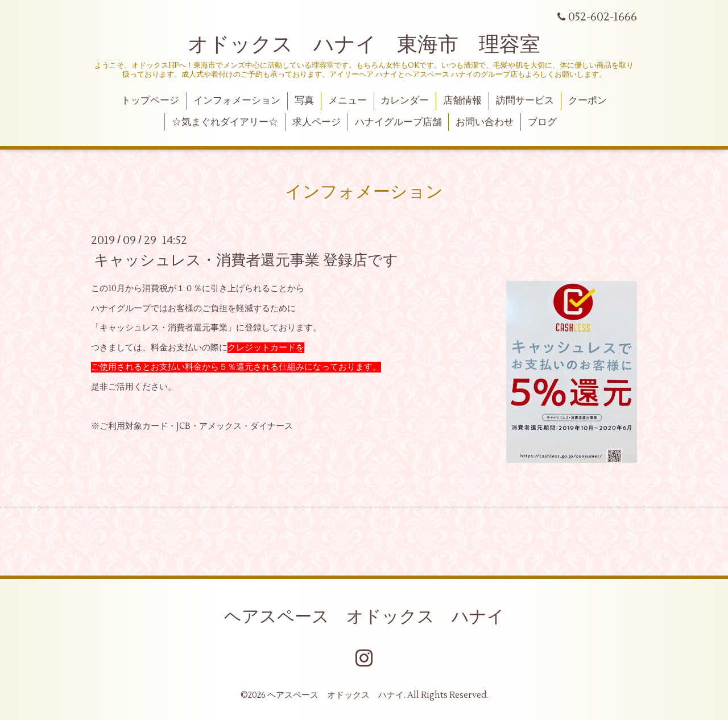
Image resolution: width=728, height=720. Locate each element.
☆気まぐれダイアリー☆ (225, 122)
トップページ (150, 101)
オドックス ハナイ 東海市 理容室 (364, 45)
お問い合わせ (485, 122)
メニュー (348, 101)
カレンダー (405, 101)
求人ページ (317, 122)
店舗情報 (462, 101)
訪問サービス (525, 101)
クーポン (588, 101)
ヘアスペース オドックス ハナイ (364, 617)
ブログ (542, 122)
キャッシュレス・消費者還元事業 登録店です (246, 260)
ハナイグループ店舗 (398, 122)
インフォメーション (237, 101)
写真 (304, 101)
